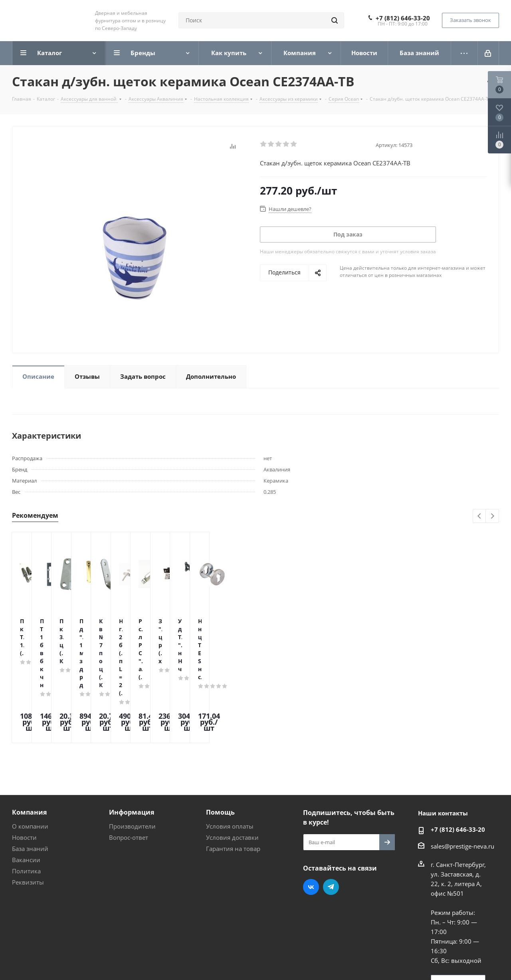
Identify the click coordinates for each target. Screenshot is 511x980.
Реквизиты (28, 814)
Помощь (220, 744)
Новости (24, 769)
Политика (26, 803)
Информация (132, 744)
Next (492, 516)
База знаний (30, 781)
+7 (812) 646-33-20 (403, 18)
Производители (132, 758)
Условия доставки (232, 769)
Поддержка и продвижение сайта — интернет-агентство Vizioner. (107, 960)
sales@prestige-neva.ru (462, 778)
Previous (480, 516)
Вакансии (26, 792)
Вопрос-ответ (129, 769)
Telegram (331, 819)
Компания (29, 744)
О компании (30, 758)
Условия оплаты (230, 758)
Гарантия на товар (233, 781)
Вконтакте (311, 819)
